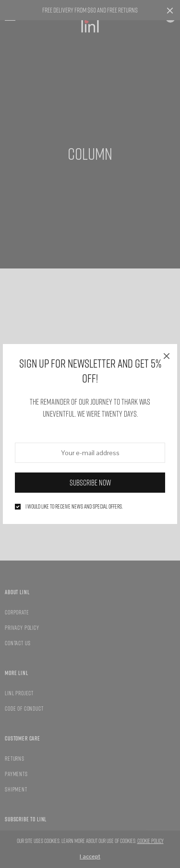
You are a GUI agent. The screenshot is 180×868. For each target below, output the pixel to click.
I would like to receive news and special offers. (74, 507)
